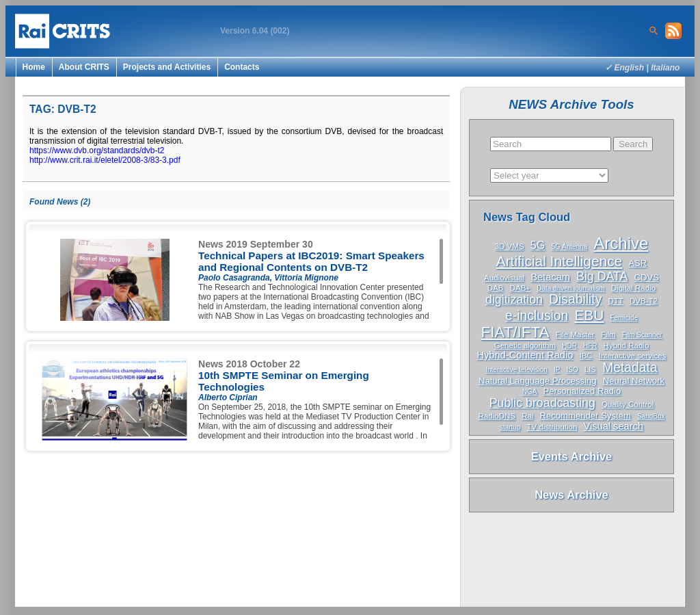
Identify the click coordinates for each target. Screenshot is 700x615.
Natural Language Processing (538, 381)
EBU (589, 315)
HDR (569, 346)
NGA (530, 392)
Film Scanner (642, 335)
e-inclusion (537, 316)
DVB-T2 (644, 301)
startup (510, 427)
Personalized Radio (582, 391)
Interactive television (516, 370)
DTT (615, 301)
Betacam (550, 277)
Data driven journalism (571, 288)
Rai (527, 416)
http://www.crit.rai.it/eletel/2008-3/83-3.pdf (105, 160)
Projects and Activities (167, 67)
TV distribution (552, 427)
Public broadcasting (542, 403)
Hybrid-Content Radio (525, 355)
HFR (590, 346)
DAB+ (521, 288)
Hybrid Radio (627, 345)
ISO (572, 370)
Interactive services (633, 356)
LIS (590, 369)
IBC (585, 356)
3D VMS (510, 246)
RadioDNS (497, 416)
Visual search (613, 426)
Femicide (624, 318)
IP (557, 370)
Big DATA (602, 276)
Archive (621, 243)
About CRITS (84, 67)
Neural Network (634, 381)
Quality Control (628, 404)
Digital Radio (633, 288)
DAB (496, 288)
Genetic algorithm (525, 345)
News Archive (571, 495)
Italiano (665, 68)
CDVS (647, 277)
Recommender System (585, 416)
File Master (575, 335)
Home (34, 67)
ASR (637, 263)
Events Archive (572, 456)
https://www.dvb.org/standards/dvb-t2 (97, 151)
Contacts (242, 67)
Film (608, 335)
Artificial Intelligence (559, 261)
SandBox (651, 416)
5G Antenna (569, 247)
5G (538, 245)
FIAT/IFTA (515, 332)
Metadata (630, 368)
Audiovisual (504, 278)
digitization (514, 300)
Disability (575, 299)
